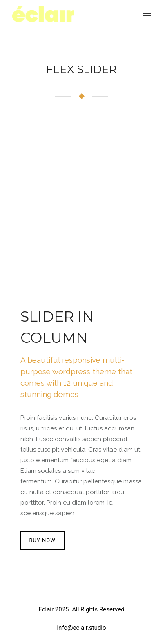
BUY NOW (42, 540)
